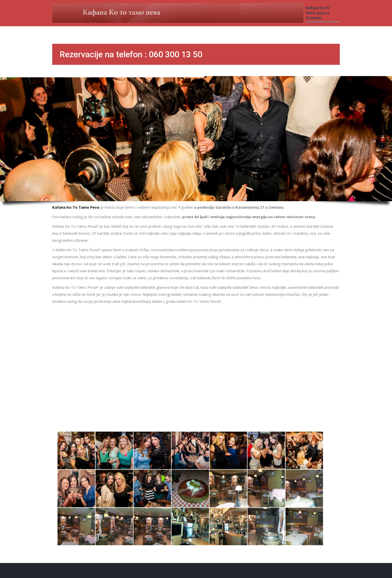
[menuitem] (322, 13)
